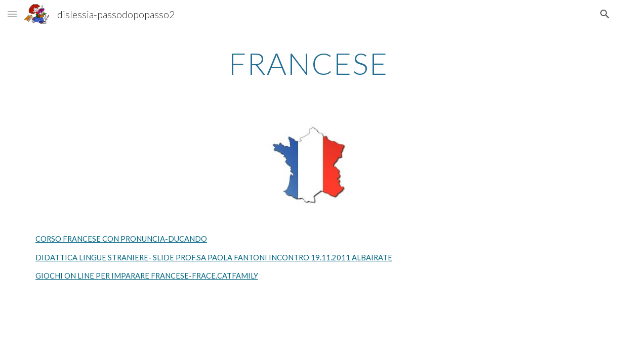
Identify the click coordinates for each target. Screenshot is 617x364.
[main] (308, 63)
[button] (12, 14)
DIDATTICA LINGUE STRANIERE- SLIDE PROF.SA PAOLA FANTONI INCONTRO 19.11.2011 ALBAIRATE (214, 258)
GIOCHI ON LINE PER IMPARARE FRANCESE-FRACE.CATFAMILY (147, 276)
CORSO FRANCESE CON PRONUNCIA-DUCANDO (121, 239)
